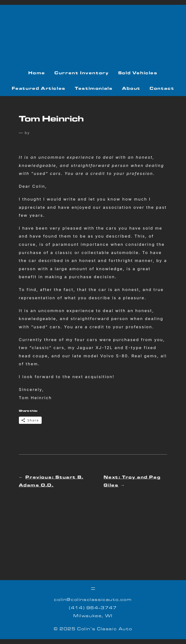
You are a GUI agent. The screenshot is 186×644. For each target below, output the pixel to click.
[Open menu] (93, 589)
